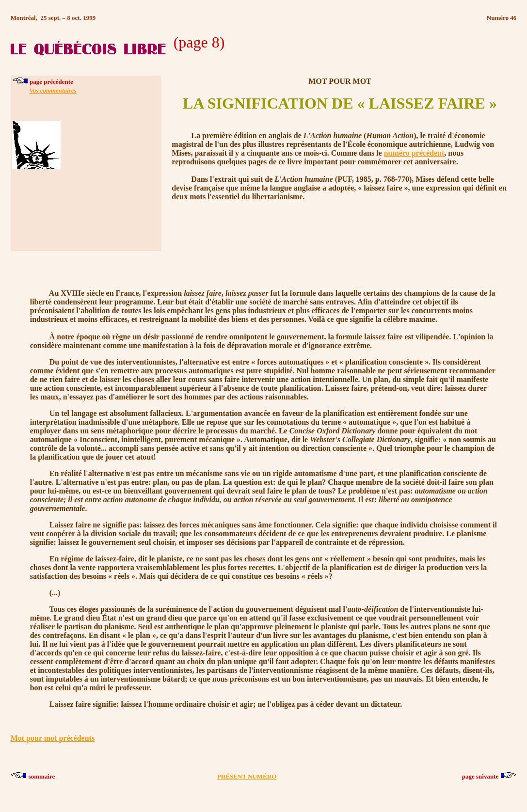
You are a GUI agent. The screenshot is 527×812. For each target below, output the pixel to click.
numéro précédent (414, 153)
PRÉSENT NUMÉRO (247, 776)
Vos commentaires (53, 90)
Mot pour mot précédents (53, 738)
